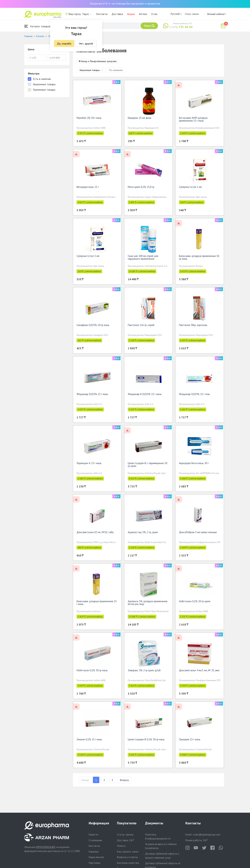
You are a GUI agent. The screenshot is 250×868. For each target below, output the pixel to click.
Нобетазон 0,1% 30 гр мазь (92, 672)
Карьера (94, 852)
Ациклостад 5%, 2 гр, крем (143, 533)
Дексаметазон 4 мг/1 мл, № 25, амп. (199, 672)
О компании (95, 840)
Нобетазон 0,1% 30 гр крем (195, 602)
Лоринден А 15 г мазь (89, 464)
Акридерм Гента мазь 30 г (194, 464)
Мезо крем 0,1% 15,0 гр (141, 188)
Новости (93, 835)
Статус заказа (192, 14)
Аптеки (143, 14)
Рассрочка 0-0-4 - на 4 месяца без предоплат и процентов (125, 3)
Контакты (102, 14)
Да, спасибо (64, 43)
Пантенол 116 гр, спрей (141, 326)
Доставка (117, 14)
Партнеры (94, 863)
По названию (116, 71)
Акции (131, 14)
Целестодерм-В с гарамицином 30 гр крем (147, 466)
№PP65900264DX (46, 847)
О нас (154, 14)
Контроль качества (128, 863)
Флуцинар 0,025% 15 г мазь (92, 395)
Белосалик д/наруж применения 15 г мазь (97, 604)
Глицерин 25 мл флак (140, 119)
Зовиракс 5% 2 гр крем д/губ (144, 672)
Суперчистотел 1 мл (190, 188)
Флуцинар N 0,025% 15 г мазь (145, 395)
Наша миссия (96, 857)
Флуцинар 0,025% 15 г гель (194, 395)
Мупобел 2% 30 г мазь (89, 119)
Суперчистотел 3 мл (88, 257)
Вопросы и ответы (127, 857)
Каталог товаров (37, 26)
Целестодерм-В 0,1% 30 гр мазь (146, 741)
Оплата (121, 846)
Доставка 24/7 (126, 840)
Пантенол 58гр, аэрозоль (193, 326)
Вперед (124, 781)
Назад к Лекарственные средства (99, 62)
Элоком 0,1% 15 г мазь (89, 741)
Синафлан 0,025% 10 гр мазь (93, 326)
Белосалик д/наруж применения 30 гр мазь (199, 259)
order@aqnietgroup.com (207, 835)
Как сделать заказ (128, 852)
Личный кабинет (216, 14)
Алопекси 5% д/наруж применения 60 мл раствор (148, 604)
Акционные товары (90, 71)
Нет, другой (86, 43)
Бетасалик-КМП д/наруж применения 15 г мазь (193, 120)
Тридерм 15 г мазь (190, 741)
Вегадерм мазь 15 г (88, 188)
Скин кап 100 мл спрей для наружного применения (143, 259)
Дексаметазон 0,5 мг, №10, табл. (95, 533)
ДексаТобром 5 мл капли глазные (198, 533)
